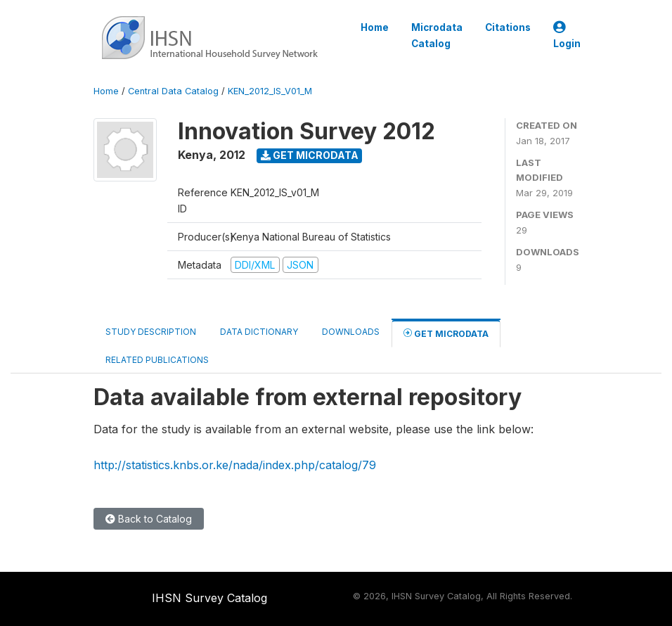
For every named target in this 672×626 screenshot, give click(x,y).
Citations (508, 27)
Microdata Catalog (437, 35)
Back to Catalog (149, 519)
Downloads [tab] (351, 332)
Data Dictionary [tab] (259, 332)
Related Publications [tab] (157, 360)
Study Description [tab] (151, 332)
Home (375, 27)
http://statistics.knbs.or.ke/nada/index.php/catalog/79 (235, 465)
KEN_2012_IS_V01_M (270, 91)
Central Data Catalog (173, 91)
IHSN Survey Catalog (209, 598)
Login (567, 36)
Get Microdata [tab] (446, 333)
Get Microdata (310, 155)
